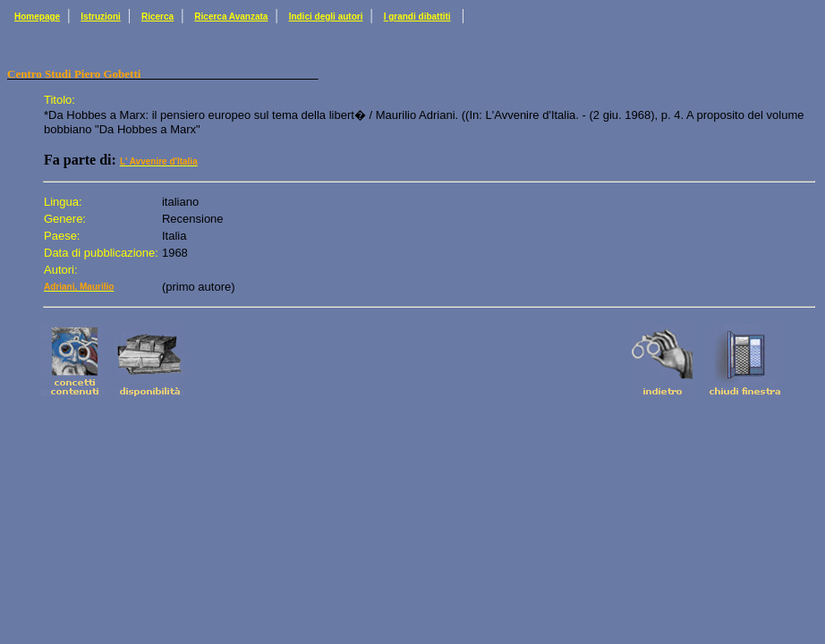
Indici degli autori (326, 17)
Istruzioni (100, 17)
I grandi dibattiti (417, 17)
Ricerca (157, 17)
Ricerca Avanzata (231, 17)
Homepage (37, 17)
